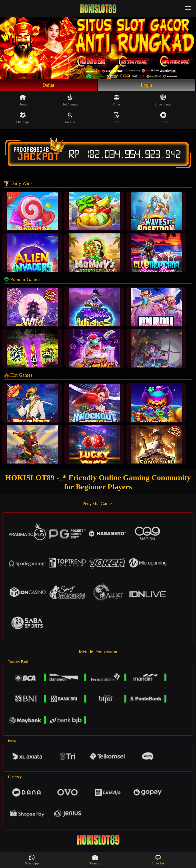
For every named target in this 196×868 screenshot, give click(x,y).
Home (23, 100)
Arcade (70, 118)
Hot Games (70, 100)
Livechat (158, 860)
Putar (116, 100)
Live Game (163, 100)
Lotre (163, 118)
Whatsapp (32, 860)
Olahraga (23, 118)
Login (146, 85)
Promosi (95, 860)
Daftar (49, 85)
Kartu (116, 118)
